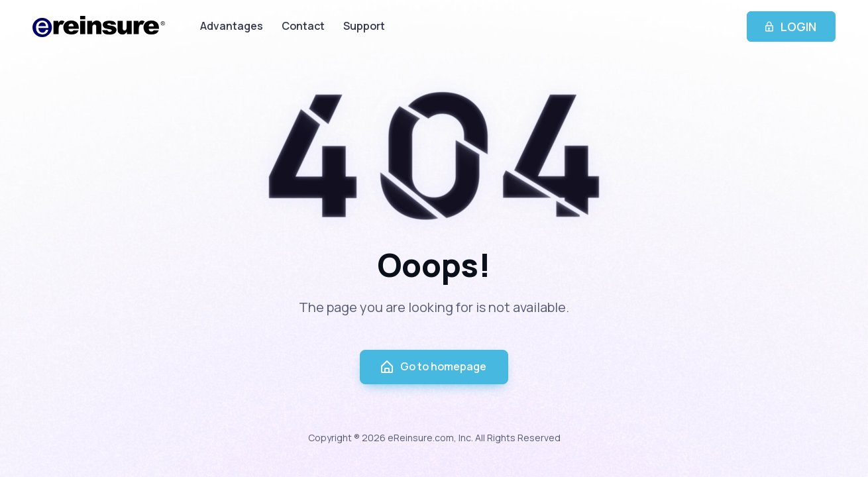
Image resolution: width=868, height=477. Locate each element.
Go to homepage (433, 367)
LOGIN (791, 26)
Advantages (232, 26)
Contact (303, 26)
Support (364, 26)
